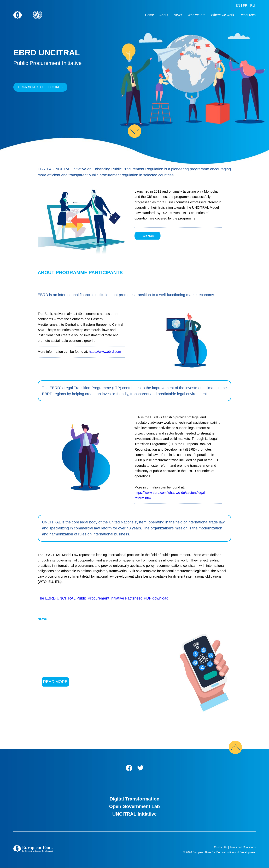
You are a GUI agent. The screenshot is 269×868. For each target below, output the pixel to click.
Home (149, 15)
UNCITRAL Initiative (135, 814)
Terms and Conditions (243, 847)
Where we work (222, 15)
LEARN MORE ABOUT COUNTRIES (40, 87)
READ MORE (55, 682)
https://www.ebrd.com (105, 352)
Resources (248, 15)
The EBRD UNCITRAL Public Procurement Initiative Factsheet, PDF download (103, 598)
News (178, 15)
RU (253, 5)
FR (245, 5)
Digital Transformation (134, 799)
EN (238, 5)
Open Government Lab (134, 806)
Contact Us (221, 847)
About (164, 15)
